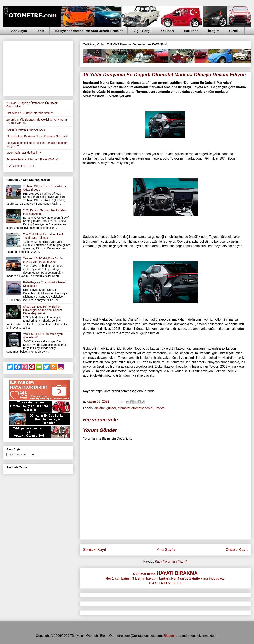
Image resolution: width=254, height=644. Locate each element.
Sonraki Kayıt (95, 549)
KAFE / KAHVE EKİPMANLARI (26, 130)
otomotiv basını (142, 408)
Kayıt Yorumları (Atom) (171, 562)
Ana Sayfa (19, 31)
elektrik (99, 408)
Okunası (168, 31)
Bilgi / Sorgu (142, 31)
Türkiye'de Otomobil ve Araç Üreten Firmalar (88, 31)
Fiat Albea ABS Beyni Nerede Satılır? (30, 113)
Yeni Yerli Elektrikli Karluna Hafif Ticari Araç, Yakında (43, 236)
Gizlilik (234, 31)
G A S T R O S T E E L (21, 166)
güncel (111, 408)
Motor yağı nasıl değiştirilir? (24, 153)
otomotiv (124, 408)
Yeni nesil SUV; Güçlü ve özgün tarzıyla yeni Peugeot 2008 (43, 260)
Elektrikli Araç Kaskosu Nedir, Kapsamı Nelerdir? (37, 136)
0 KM (41, 31)
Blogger (169, 636)
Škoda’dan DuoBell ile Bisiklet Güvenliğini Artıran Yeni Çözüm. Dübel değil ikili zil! (43, 310)
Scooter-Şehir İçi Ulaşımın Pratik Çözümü (32, 159)
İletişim (214, 31)
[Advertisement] (38, 67)
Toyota (160, 408)
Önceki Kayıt (237, 549)
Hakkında (191, 31)
